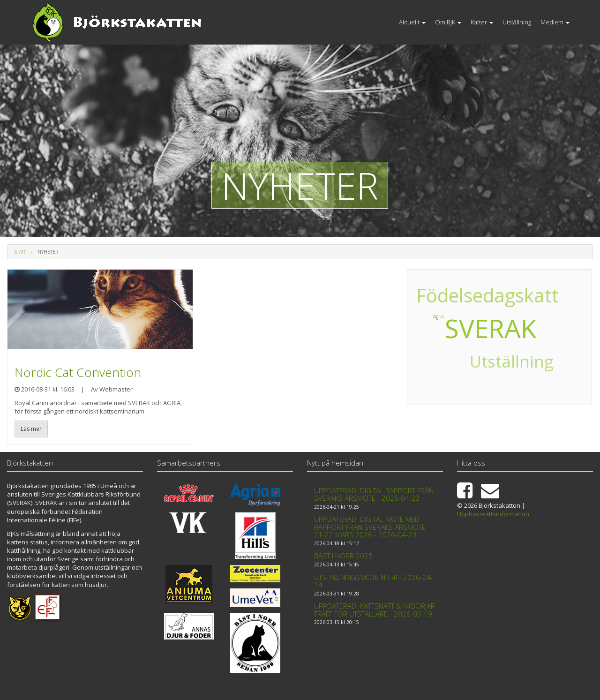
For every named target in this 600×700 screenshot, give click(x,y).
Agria (544, 314)
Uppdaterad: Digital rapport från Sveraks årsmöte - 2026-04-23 (374, 494)
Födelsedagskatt (497, 296)
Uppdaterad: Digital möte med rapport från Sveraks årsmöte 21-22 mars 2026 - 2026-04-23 (370, 527)
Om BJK (448, 22)
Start (21, 252)
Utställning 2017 (499, 374)
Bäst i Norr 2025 (343, 556)
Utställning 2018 (436, 356)
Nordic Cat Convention (78, 372)
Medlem (555, 22)
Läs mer (31, 429)
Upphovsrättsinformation (493, 514)
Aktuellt (412, 22)
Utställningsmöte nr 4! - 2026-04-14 (374, 581)
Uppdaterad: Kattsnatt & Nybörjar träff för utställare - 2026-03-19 (375, 610)
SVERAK (491, 328)
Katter (482, 22)
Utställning (517, 22)
